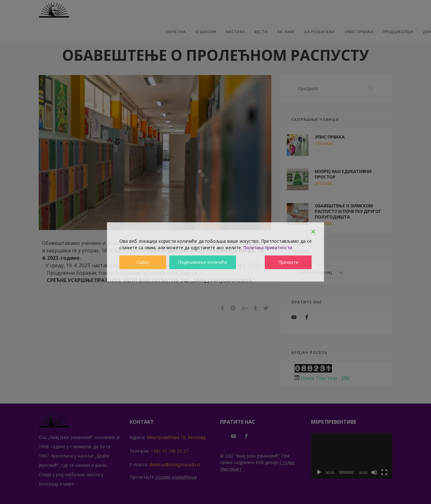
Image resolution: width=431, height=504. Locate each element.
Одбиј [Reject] (143, 262)
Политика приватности (268, 248)
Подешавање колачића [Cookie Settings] (203, 262)
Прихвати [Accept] (289, 262)
